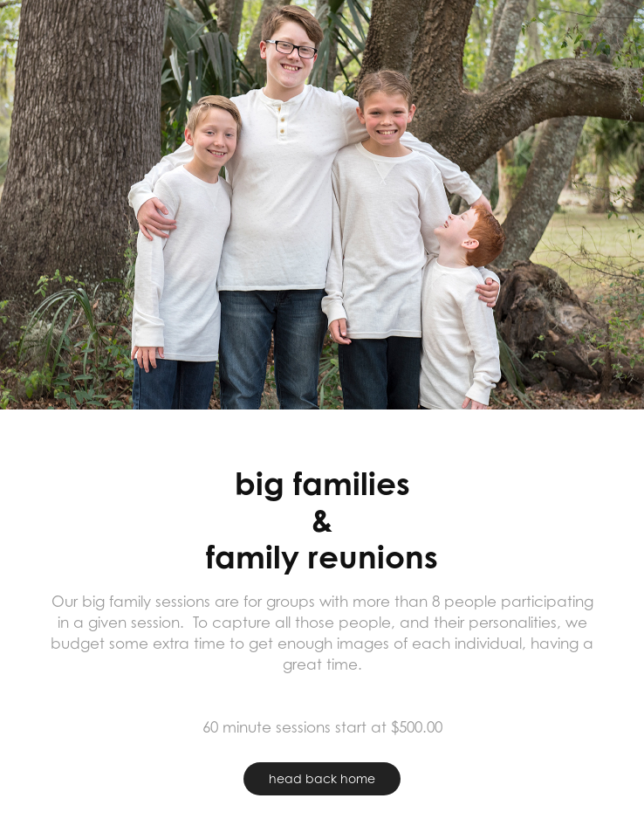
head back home (322, 778)
